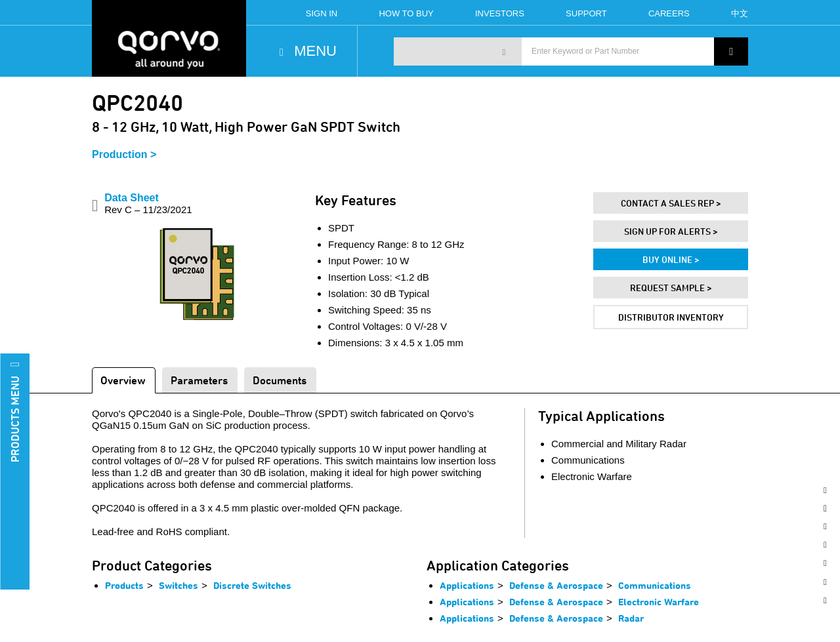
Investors (500, 13)
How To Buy (406, 13)
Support (586, 13)
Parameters (199, 380)
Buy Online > (671, 259)
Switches (178, 585)
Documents (280, 380)
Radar (631, 618)
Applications (467, 585)
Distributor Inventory (671, 317)
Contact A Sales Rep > (671, 203)
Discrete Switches (252, 585)
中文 (740, 13)
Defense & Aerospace (556, 585)
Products (124, 585)
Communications (655, 585)
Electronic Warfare (659, 602)
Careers (669, 13)
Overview (123, 380)
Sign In (322, 13)
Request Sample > (671, 288)
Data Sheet (148, 204)
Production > (124, 154)
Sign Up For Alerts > (671, 231)
